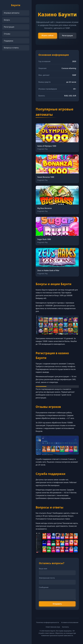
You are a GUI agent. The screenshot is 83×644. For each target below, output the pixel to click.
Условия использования (70, 622)
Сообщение (44, 587)
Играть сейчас (48, 35)
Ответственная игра (53, 627)
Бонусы (7, 20)
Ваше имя (43, 569)
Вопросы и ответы (11, 48)
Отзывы (7, 34)
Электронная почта (47, 578)
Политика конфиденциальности (48, 622)
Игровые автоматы (12, 13)
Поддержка (8, 41)
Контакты (65, 627)
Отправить (57, 604)
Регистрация (9, 27)
